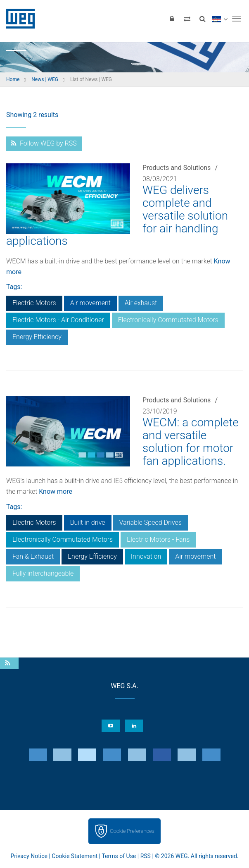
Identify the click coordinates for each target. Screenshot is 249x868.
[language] (219, 19)
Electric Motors (34, 303)
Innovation (146, 556)
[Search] (202, 19)
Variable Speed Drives (151, 522)
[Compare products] (187, 19)
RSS (146, 856)
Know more (56, 491)
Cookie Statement (75, 856)
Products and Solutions (177, 168)
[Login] (172, 19)
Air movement (90, 303)
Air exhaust (141, 303)
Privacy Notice (29, 856)
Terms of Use (119, 856)
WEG (18, 19)
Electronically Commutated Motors (168, 320)
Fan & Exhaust (33, 556)
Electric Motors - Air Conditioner (58, 320)
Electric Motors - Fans (158, 539)
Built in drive (88, 522)
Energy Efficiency (37, 337)
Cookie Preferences (132, 831)
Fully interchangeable (43, 573)
